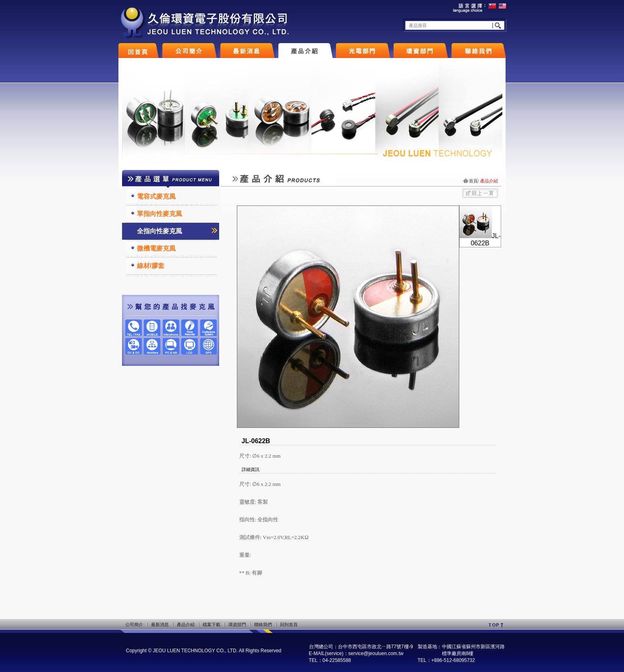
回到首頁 (289, 624)
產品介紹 (186, 624)
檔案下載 (211, 624)
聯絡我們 (263, 624)
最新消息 (160, 624)
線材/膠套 (151, 266)
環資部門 (237, 624)
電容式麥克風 (156, 196)
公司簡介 (134, 624)
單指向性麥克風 (160, 214)
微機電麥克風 (156, 248)
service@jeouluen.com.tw (376, 653)
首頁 (473, 181)
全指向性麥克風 (160, 231)
